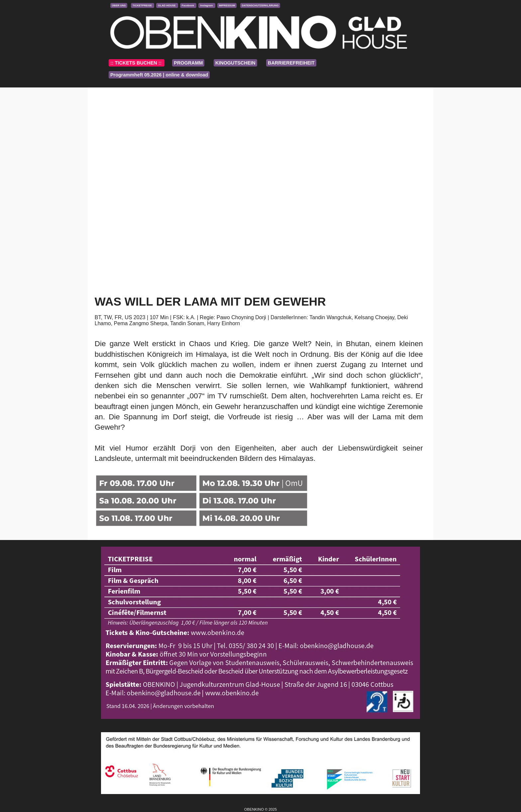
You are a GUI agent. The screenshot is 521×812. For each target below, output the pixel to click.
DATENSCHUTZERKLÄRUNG (260, 5)
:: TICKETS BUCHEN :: (137, 63)
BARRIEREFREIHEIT (291, 63)
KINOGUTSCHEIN (235, 63)
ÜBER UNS (119, 5)
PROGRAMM (188, 63)
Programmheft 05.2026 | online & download (159, 75)
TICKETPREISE (143, 5)
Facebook (188, 5)
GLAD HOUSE (167, 5)
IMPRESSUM (227, 5)
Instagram (207, 5)
